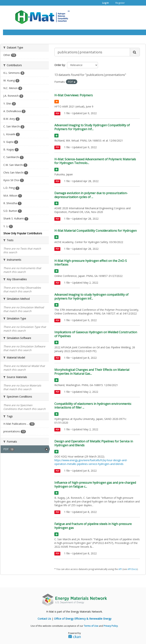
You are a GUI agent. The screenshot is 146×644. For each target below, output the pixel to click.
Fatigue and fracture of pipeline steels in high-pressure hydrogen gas (93, 526)
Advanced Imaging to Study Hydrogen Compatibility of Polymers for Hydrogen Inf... (92, 127)
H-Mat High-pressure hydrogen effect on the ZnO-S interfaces (91, 263)
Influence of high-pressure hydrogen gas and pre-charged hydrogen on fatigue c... (95, 485)
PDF (57, 113)
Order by (60, 65)
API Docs (132, 569)
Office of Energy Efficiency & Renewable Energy (83, 619)
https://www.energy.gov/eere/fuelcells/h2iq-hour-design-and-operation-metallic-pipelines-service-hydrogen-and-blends (91, 462)
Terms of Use (91, 626)
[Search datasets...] (92, 52)
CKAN (74, 636)
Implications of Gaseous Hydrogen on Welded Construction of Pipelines (96, 334)
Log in (105, 3)
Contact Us (44, 619)
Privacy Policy (111, 626)
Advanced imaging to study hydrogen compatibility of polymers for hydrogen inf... (91, 297)
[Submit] (135, 52)
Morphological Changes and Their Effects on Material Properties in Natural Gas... (92, 372)
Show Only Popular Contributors (23, 233)
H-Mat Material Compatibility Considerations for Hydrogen (96, 231)
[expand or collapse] (135, 16)
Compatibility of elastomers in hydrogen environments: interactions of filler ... (93, 406)
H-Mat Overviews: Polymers (74, 95)
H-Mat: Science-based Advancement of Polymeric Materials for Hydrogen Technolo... (95, 161)
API (120, 569)
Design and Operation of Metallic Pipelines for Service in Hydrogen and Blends (94, 443)
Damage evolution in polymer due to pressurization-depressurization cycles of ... (91, 195)
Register (120, 3)
